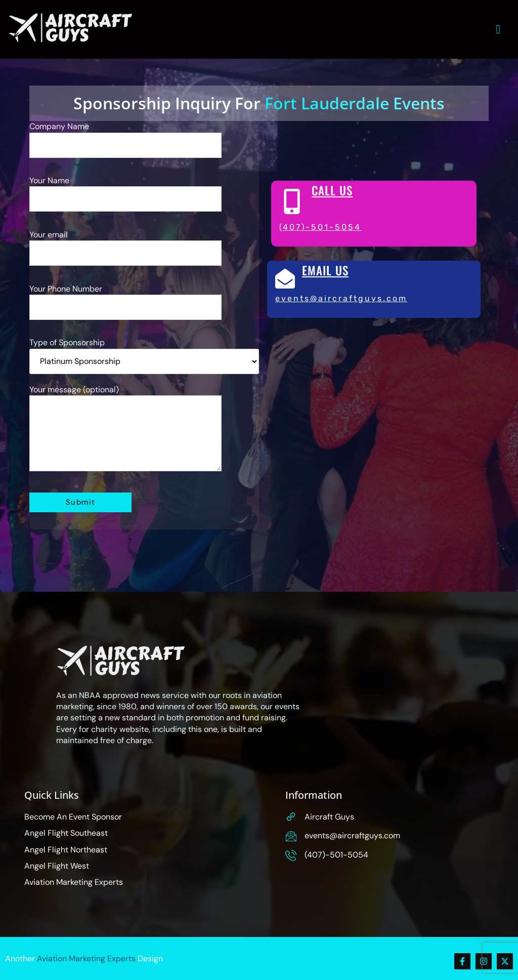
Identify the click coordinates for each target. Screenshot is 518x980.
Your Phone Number (125, 307)
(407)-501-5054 (320, 228)
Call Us (332, 191)
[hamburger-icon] (499, 29)
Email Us (325, 271)
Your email (125, 253)
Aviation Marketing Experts (86, 958)
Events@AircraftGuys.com (341, 298)
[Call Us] (292, 202)
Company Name (125, 145)
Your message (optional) (125, 435)
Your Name (125, 199)
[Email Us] (285, 279)
